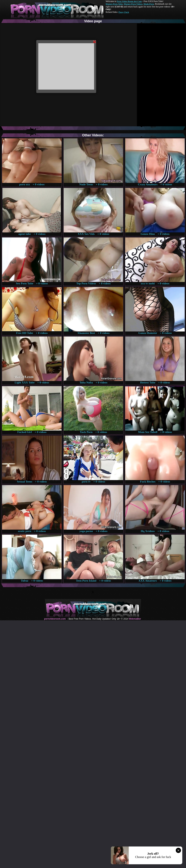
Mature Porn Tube (114, 4)
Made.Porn (149, 4)
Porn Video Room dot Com (129, 1)
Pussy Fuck (124, 12)
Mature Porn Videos (133, 4)
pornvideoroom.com (55, 619)
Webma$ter (135, 619)
